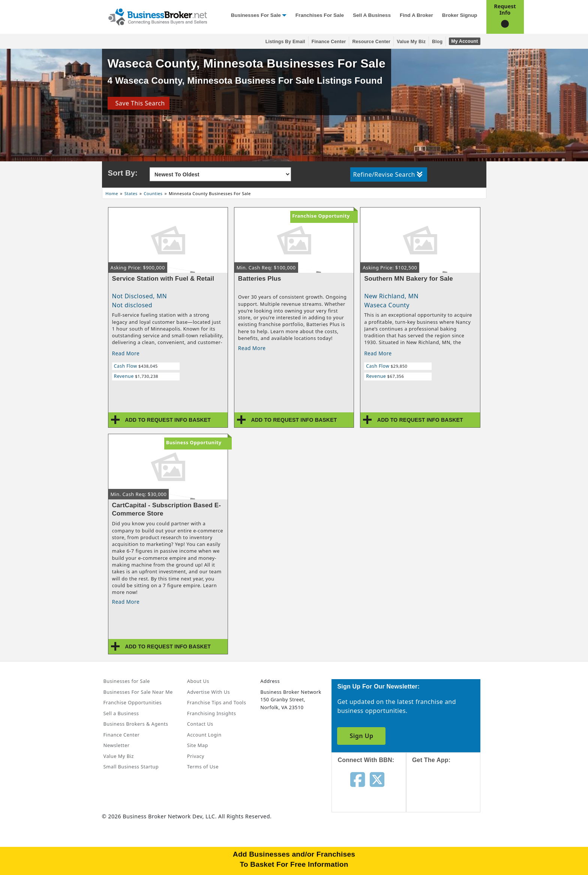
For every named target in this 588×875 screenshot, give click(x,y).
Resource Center (371, 42)
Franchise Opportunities (133, 702)
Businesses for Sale (256, 15)
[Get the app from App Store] (449, 794)
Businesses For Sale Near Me (138, 692)
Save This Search (138, 103)
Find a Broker (416, 15)
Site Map (198, 745)
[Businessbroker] (157, 16)
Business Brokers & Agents (136, 724)
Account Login (204, 735)
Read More (126, 353)
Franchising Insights (211, 713)
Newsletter (117, 745)
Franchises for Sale (320, 15)
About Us (198, 681)
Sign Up (361, 736)
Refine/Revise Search (388, 174)
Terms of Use (203, 767)
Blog (437, 42)
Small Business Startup (131, 767)
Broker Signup (460, 15)
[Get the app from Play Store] (449, 846)
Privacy (196, 756)
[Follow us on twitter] (377, 779)
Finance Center (329, 42)
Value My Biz (411, 42)
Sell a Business (372, 15)
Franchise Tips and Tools (217, 702)
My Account (464, 41)
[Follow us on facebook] (358, 779)
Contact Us (200, 724)
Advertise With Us (208, 692)
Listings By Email (285, 42)
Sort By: (123, 173)
